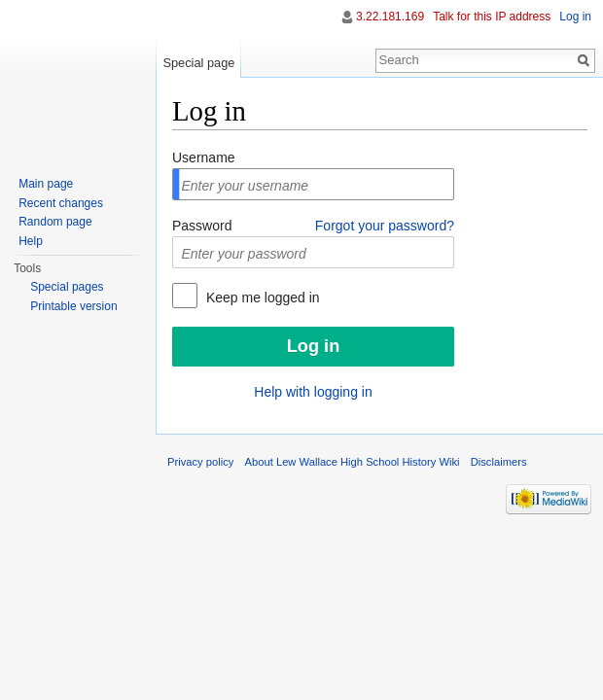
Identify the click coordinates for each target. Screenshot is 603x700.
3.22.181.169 (390, 17)
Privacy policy (200, 462)
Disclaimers (499, 462)
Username (204, 157)
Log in (575, 17)
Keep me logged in (261, 297)
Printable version (73, 306)
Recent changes (61, 203)
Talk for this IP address (492, 17)
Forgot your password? (385, 226)
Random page (55, 222)
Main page (46, 184)
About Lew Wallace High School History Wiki (353, 462)
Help (31, 241)
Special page (198, 63)
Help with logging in (313, 392)
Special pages (67, 287)
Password (202, 226)
